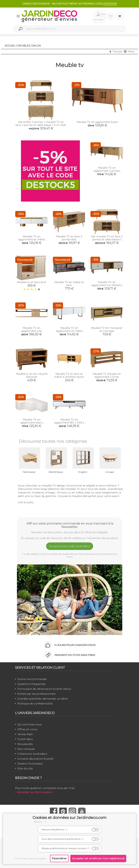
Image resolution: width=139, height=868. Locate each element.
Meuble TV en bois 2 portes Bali (69, 238)
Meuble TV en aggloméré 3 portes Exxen (107, 171)
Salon (36, 46)
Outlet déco (25, 739)
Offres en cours (27, 729)
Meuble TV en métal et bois (69, 284)
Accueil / (11, 46)
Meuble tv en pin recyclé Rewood (32, 375)
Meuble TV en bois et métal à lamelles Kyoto (69, 375)
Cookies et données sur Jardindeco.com (69, 818)
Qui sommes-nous (29, 724)
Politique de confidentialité (35, 704)
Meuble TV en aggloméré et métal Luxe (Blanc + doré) (69, 331)
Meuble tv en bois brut (32, 282)
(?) (66, 830)
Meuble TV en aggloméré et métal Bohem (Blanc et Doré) (32, 239)
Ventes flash (25, 734)
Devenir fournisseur (30, 764)
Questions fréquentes (31, 684)
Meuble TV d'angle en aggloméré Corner (107, 375)
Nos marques (26, 749)
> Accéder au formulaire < (34, 792)
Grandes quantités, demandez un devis (43, 699)
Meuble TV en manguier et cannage (107, 329)
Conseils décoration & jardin (36, 759)
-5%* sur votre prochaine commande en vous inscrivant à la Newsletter (69, 525)
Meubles (24, 46)
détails (40, 822)
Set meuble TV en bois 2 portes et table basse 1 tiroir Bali (107, 239)
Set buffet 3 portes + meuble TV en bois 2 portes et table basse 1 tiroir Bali (41, 123)
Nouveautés (25, 744)
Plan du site (25, 768)
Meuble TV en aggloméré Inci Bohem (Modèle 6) (107, 285)
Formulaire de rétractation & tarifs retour (44, 689)
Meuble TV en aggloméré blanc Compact (32, 423)
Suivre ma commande (32, 679)
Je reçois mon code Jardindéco (69, 546)
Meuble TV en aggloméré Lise (32, 329)
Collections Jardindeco (32, 754)
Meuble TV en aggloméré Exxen (97, 122)
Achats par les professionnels (36, 694)
